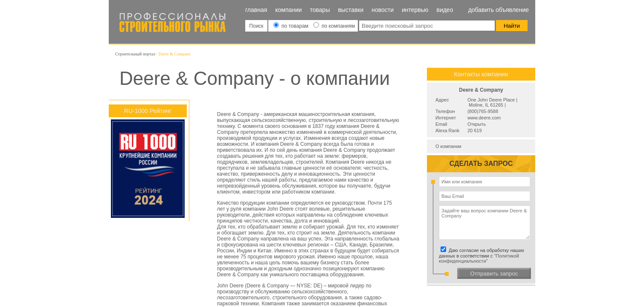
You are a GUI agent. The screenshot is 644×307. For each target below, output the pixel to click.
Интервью (415, 10)
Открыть (477, 124)
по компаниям (334, 26)
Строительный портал (135, 54)
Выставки (351, 10)
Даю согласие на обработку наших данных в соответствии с (483, 256)
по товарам (292, 26)
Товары (320, 10)
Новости (383, 10)
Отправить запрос (494, 274)
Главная (256, 10)
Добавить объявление (499, 10)
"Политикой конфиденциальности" (479, 258)
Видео (445, 10)
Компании (288, 10)
